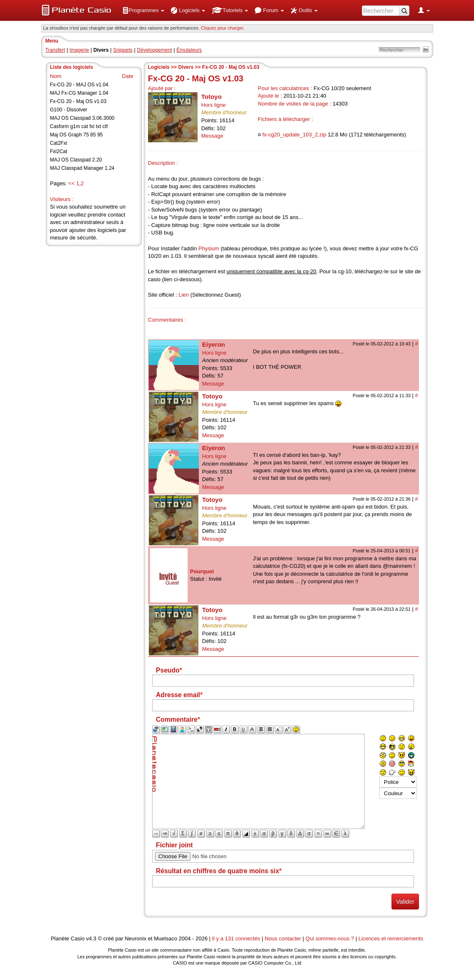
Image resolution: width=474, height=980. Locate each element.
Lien (184, 295)
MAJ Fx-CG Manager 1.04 (79, 93)
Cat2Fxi (59, 143)
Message (212, 136)
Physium (209, 248)
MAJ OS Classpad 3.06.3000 (82, 118)
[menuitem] (143, 10)
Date (127, 76)
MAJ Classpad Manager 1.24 (82, 168)
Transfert (55, 50)
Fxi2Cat (59, 151)
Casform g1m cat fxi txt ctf (79, 126)
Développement (155, 50)
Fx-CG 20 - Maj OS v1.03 (78, 101)
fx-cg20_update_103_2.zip (294, 135)
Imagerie (79, 50)
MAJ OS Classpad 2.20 (76, 160)
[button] (143, 10)
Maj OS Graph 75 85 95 (76, 135)
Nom (56, 76)
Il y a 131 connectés (237, 938)
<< (71, 183)
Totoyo (212, 97)
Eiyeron (214, 344)
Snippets (123, 50)
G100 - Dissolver (69, 110)
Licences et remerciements (391, 938)
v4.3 (91, 938)
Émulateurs (189, 50)
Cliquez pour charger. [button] (223, 28)
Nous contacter (283, 938)
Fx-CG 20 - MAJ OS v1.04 (79, 85)
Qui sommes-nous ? (330, 938)
